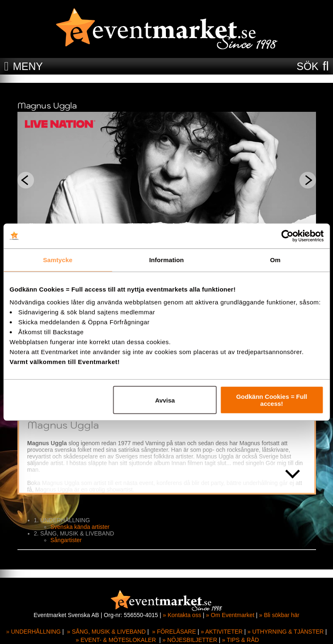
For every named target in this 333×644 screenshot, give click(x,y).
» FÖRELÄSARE (174, 632)
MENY (28, 66)
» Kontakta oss (182, 615)
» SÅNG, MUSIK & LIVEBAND (107, 632)
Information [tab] (167, 259)
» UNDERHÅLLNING (33, 632)
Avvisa (165, 400)
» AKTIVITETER (222, 632)
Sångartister (66, 540)
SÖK (307, 66)
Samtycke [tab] (58, 259)
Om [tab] (275, 259)
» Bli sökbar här (279, 615)
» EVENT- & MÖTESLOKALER (116, 640)
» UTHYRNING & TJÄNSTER (286, 632)
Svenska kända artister (80, 527)
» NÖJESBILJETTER (190, 640)
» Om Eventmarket (230, 615)
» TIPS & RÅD (240, 640)
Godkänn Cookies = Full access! (271, 400)
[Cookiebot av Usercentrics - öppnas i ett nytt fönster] (287, 236)
